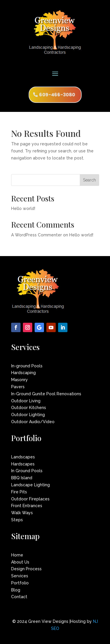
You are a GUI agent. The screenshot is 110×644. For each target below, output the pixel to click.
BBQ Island (22, 478)
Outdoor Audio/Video (33, 422)
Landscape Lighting (31, 485)
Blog (16, 590)
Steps (17, 520)
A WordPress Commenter (37, 235)
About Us (20, 562)
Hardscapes (23, 464)
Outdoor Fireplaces (30, 499)
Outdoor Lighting (28, 415)
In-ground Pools (27, 366)
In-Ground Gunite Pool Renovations (46, 394)
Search (89, 180)
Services (20, 576)
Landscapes (23, 457)
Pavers (18, 387)
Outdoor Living (26, 401)
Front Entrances (27, 506)
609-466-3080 (57, 95)
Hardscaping (23, 373)
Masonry (20, 380)
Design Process (26, 569)
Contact (19, 597)
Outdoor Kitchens (29, 408)
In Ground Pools (27, 471)
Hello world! (23, 208)
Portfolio (20, 583)
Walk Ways (22, 513)
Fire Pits (19, 492)
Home (17, 555)
